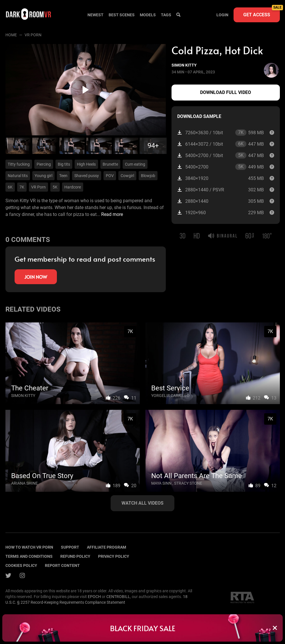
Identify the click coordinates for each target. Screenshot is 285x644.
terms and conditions (29, 556)
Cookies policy (21, 565)
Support (70, 547)
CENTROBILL (118, 597)
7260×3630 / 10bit (220, 133)
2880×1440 (220, 201)
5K (55, 187)
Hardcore (73, 187)
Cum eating (135, 164)
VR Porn (38, 187)
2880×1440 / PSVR (220, 190)
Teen (63, 176)
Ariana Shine (24, 483)
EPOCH (94, 597)
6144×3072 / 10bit (220, 144)
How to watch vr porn (29, 547)
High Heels (86, 164)
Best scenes (122, 15)
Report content (62, 565)
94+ (153, 146)
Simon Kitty (184, 65)
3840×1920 (220, 178)
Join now (36, 277)
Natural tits (18, 176)
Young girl (43, 176)
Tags (166, 15)
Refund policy (75, 556)
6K (10, 187)
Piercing (44, 164)
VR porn (33, 35)
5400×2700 (220, 167)
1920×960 (220, 213)
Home (11, 35)
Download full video (226, 92)
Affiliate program (106, 547)
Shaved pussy (87, 176)
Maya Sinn (161, 483)
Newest (95, 15)
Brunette (110, 164)
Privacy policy (114, 556)
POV (110, 176)
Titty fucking (19, 164)
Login (222, 15)
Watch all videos (142, 503)
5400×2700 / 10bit (220, 155)
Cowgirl (127, 176)
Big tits (64, 164)
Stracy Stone (188, 483)
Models (148, 15)
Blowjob (148, 176)
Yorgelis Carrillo (170, 396)
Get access (262, 12)
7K (22, 187)
